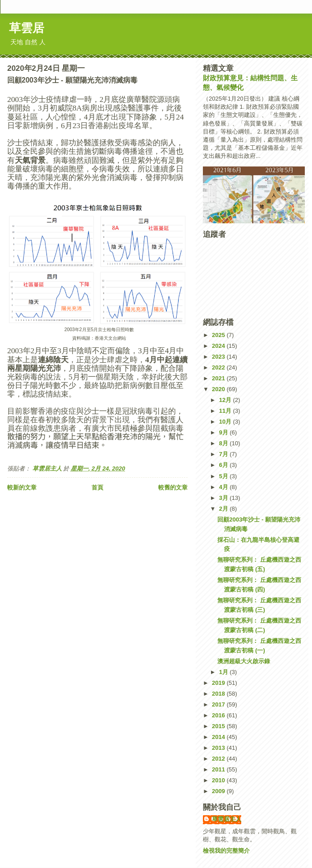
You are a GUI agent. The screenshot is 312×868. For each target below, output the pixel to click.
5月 (225, 476)
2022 (219, 367)
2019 (219, 683)
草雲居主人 (227, 819)
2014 (219, 737)
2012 (219, 759)
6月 (225, 465)
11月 (226, 411)
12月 (226, 400)
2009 (219, 791)
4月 (225, 487)
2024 (219, 346)
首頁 (97, 487)
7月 (225, 454)
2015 (219, 726)
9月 (225, 432)
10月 (226, 422)
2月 (225, 509)
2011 (219, 769)
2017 (219, 704)
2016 (219, 715)
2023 (219, 357)
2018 (219, 694)
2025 (219, 335)
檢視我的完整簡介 (226, 851)
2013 (219, 748)
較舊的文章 (173, 487)
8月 (225, 443)
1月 (225, 672)
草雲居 (27, 28)
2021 (219, 378)
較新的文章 (22, 487)
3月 (225, 498)
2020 (219, 389)
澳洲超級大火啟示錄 (244, 661)
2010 (219, 780)
